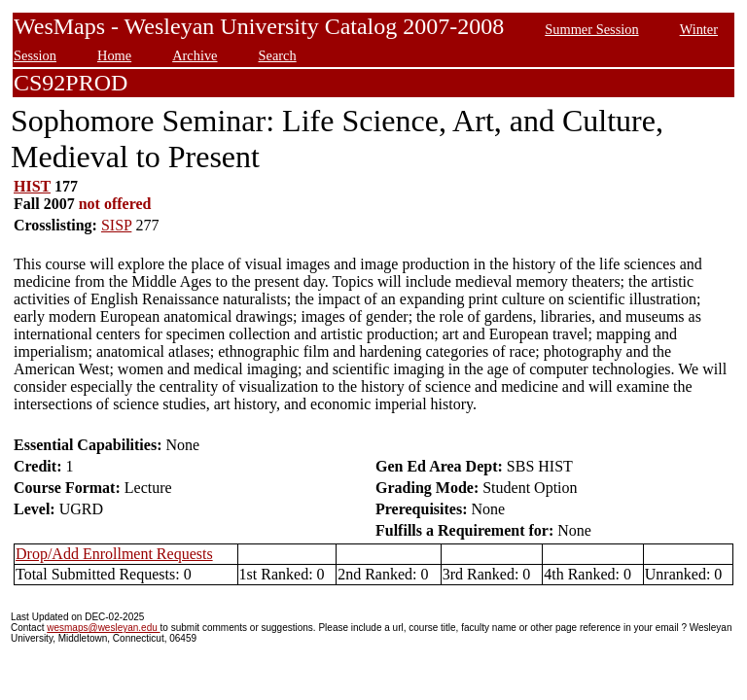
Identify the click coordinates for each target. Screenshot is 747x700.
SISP (116, 225)
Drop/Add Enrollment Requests (114, 554)
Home (114, 55)
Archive (195, 55)
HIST (32, 186)
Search (278, 55)
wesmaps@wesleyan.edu (103, 628)
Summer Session (591, 29)
